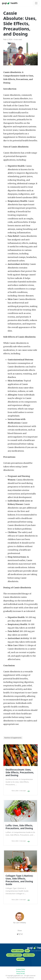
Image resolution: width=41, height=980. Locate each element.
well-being (20, 959)
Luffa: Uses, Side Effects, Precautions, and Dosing (19, 827)
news (27, 951)
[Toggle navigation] (36, 3)
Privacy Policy (20, 971)
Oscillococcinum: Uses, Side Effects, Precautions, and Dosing (20, 772)
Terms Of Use (20, 974)
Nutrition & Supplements (13, 738)
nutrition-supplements (14, 955)
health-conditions (18, 951)
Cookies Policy (20, 969)
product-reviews (29, 955)
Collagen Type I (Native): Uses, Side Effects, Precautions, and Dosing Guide (19, 880)
